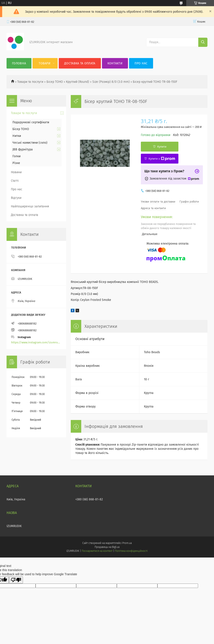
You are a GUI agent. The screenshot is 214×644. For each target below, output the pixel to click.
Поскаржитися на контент (97, 551)
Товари (45, 63)
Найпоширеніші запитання (30, 206)
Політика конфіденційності (131, 551)
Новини (16, 172)
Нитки (17, 136)
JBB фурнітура (23, 149)
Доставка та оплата (80, 63)
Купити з (162, 159)
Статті (15, 181)
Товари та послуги (30, 82)
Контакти (115, 63)
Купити (162, 147)
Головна (19, 63)
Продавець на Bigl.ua (107, 547)
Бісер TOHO (55, 82)
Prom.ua (127, 543)
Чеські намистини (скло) (30, 143)
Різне (16, 163)
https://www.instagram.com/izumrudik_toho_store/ (36, 342)
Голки (16, 156)
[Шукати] (203, 42)
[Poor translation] (16, 580)
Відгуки (16, 198)
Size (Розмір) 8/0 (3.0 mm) (111, 82)
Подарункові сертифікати (31, 122)
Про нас (141, 63)
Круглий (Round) (78, 82)
